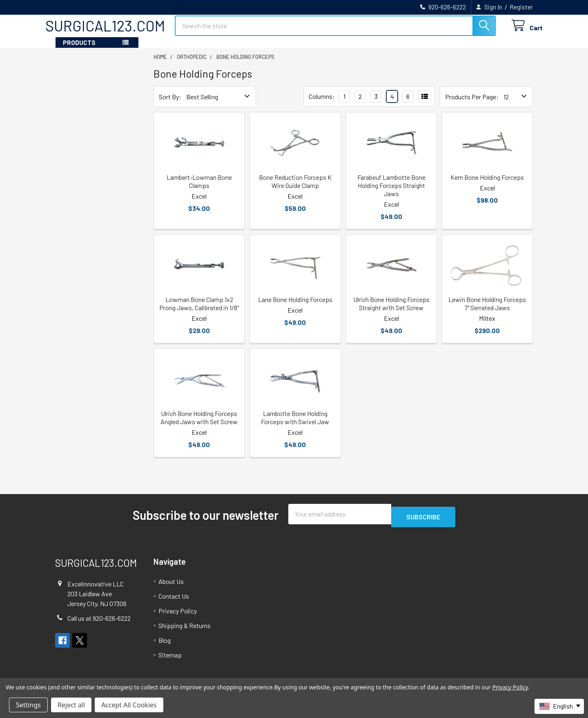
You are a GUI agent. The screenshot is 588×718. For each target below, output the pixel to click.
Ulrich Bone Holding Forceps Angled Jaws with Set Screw (199, 425)
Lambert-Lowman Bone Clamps (199, 189)
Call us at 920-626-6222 (99, 623)
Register (521, 7)
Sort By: (170, 104)
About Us (171, 586)
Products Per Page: (472, 104)
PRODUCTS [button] (79, 50)
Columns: (322, 104)
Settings (28, 705)
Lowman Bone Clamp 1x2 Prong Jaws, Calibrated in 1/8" (199, 311)
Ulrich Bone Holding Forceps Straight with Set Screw (391, 311)
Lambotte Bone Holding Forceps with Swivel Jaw (295, 425)
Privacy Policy (178, 615)
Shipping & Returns (185, 630)
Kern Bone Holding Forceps (487, 185)
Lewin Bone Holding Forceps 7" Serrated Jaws (487, 311)
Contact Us (174, 601)
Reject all (71, 705)
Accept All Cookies (129, 705)
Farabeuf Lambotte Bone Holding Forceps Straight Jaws (391, 193)
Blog (165, 645)
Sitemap (170, 659)
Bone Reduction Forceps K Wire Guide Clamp (295, 189)
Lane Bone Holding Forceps (295, 307)
